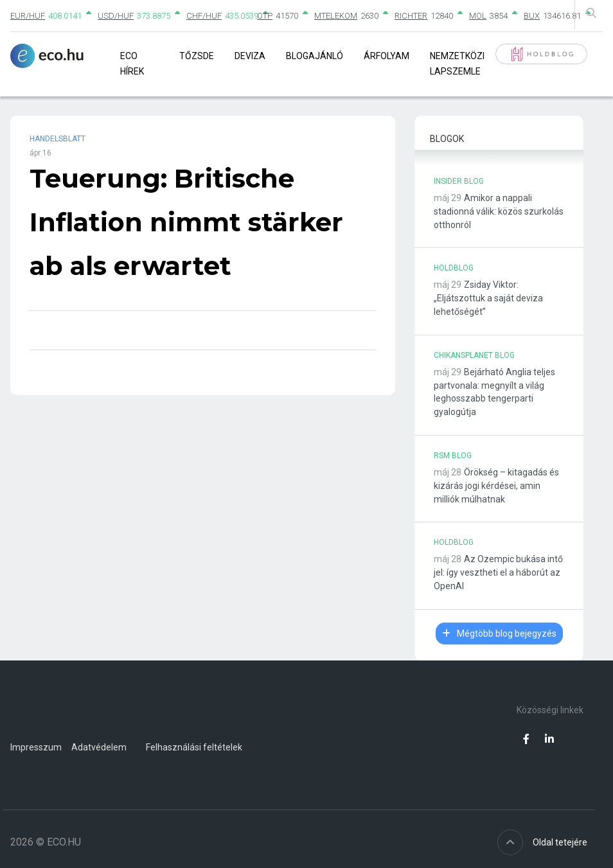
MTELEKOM (336, 16)
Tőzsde (197, 56)
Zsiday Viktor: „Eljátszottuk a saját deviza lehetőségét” (488, 298)
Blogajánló (315, 56)
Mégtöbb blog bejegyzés (499, 633)
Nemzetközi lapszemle (457, 63)
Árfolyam (386, 56)
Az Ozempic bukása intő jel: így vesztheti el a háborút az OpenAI (498, 572)
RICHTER (411, 16)
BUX (532, 16)
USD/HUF (116, 16)
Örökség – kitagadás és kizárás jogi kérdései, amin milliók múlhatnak (496, 486)
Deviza (250, 56)
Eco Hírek (132, 63)
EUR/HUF (28, 16)
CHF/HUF (204, 16)
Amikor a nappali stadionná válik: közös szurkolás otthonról (499, 211)
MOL (478, 16)
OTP (265, 16)
